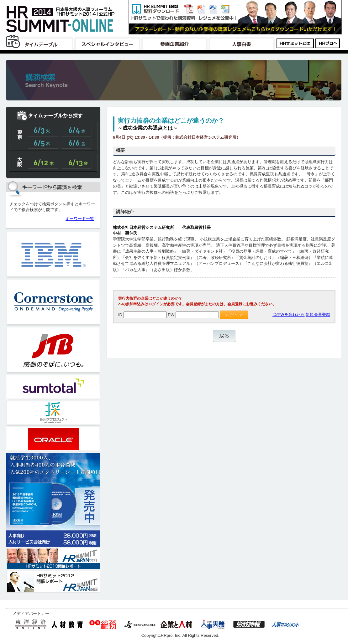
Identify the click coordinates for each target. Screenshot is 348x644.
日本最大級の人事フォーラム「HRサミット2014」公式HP (61, 19)
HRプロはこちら (328, 43)
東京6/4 (76, 131)
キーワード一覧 (80, 219)
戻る (224, 336)
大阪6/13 (76, 163)
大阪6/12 (43, 163)
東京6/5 (43, 143)
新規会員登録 (318, 314)
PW (171, 315)
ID (120, 315)
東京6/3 (43, 131)
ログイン (234, 315)
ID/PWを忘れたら (289, 314)
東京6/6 (76, 143)
